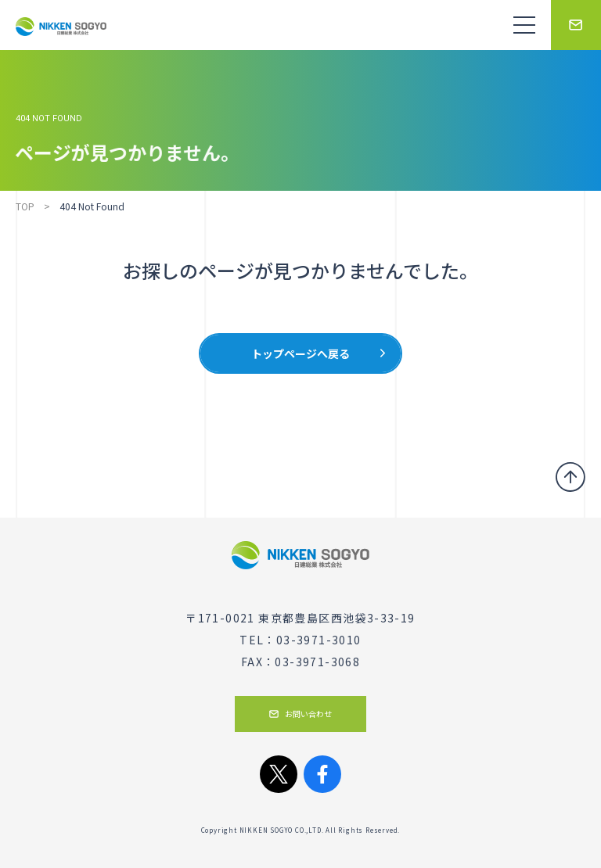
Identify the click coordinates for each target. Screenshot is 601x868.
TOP (25, 206)
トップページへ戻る (300, 353)
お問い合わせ (300, 714)
